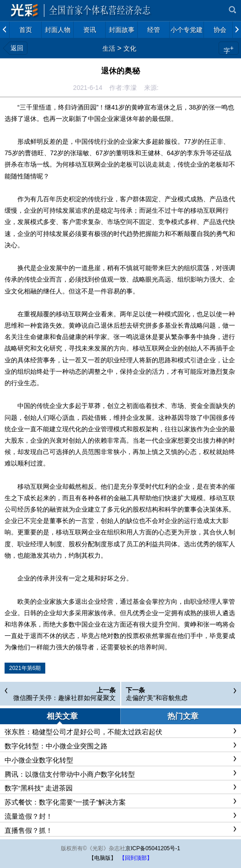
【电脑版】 (102, 858)
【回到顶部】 (136, 858)
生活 (109, 48)
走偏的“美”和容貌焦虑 (157, 698)
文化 (130, 48)
